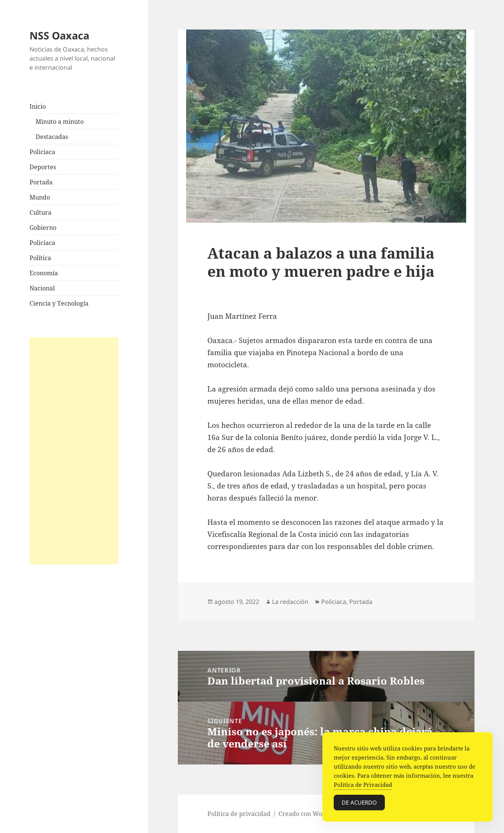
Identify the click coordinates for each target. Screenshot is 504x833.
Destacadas (52, 137)
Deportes (43, 167)
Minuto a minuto (60, 122)
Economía (44, 273)
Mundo (40, 197)
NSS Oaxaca (59, 35)
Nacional (42, 288)
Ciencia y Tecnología (59, 303)
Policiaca (42, 152)
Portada (41, 182)
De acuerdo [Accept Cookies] (359, 802)
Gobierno (43, 228)
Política (40, 258)
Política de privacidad (239, 814)
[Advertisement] (74, 451)
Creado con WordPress (311, 814)
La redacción (290, 602)
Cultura (40, 212)
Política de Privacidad (363, 785)
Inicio (38, 106)
